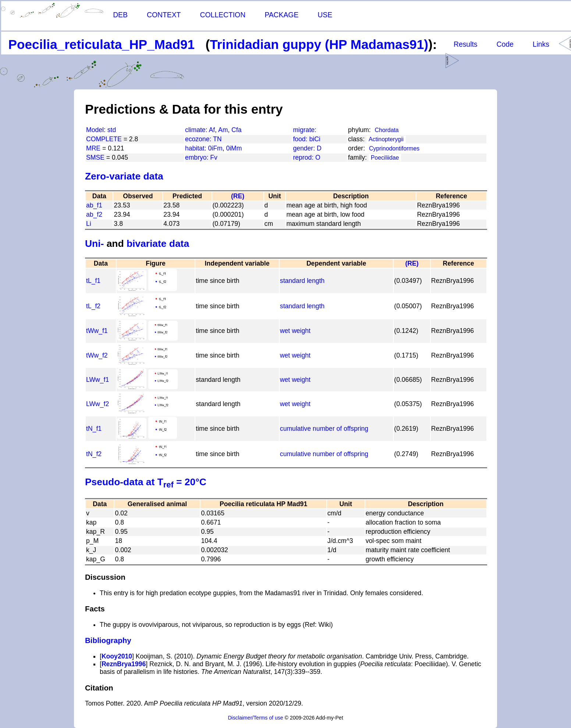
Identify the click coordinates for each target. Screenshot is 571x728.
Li (89, 224)
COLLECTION (223, 15)
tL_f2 (93, 306)
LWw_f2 (97, 404)
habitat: (197, 148)
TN (217, 139)
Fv (214, 157)
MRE (93, 148)
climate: (197, 130)
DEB (120, 15)
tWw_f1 (97, 331)
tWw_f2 (97, 355)
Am (223, 130)
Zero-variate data (124, 176)
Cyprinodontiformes (394, 148)
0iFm (215, 148)
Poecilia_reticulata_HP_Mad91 (102, 44)
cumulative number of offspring (324, 429)
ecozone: (199, 139)
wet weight (295, 331)
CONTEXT (164, 15)
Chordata (387, 130)
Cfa (236, 130)
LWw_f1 (97, 380)
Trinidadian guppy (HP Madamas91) (319, 44)
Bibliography (108, 640)
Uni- (94, 244)
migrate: (305, 130)
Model (95, 130)
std (112, 130)
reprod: (304, 157)
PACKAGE (281, 15)
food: (301, 139)
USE (325, 15)
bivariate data (158, 244)
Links (541, 44)
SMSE (95, 157)
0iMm (234, 148)
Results (466, 44)
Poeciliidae (385, 158)
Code (505, 44)
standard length (302, 281)
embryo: (198, 157)
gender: (305, 148)
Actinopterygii (386, 139)
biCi (315, 139)
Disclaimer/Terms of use (255, 718)
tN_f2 (94, 454)
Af (212, 130)
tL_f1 (93, 281)
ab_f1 (94, 205)
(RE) (238, 196)
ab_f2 (94, 214)
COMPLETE (104, 139)
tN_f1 (94, 429)
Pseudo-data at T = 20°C (146, 482)
